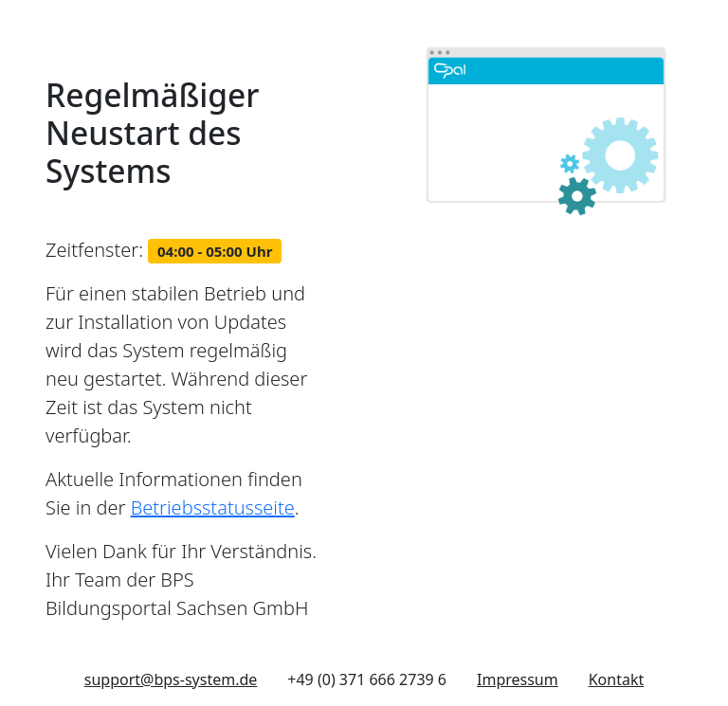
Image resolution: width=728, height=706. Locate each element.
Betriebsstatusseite (213, 507)
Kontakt (617, 679)
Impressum (518, 679)
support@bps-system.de (171, 679)
